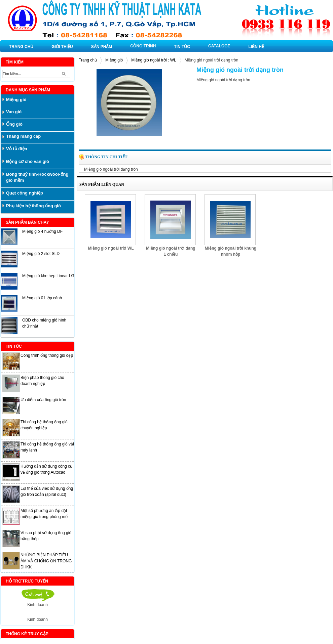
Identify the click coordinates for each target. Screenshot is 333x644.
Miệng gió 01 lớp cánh (42, 298)
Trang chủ (88, 60)
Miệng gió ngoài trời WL (111, 248)
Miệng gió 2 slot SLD (41, 254)
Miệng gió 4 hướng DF (42, 231)
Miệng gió (114, 60)
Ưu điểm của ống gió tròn (43, 400)
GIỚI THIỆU (62, 47)
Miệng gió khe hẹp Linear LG (48, 276)
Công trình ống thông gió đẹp (47, 355)
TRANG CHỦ (21, 47)
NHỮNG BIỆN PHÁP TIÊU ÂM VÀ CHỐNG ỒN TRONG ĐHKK (46, 561)
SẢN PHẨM (102, 47)
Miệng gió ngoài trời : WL (154, 60)
